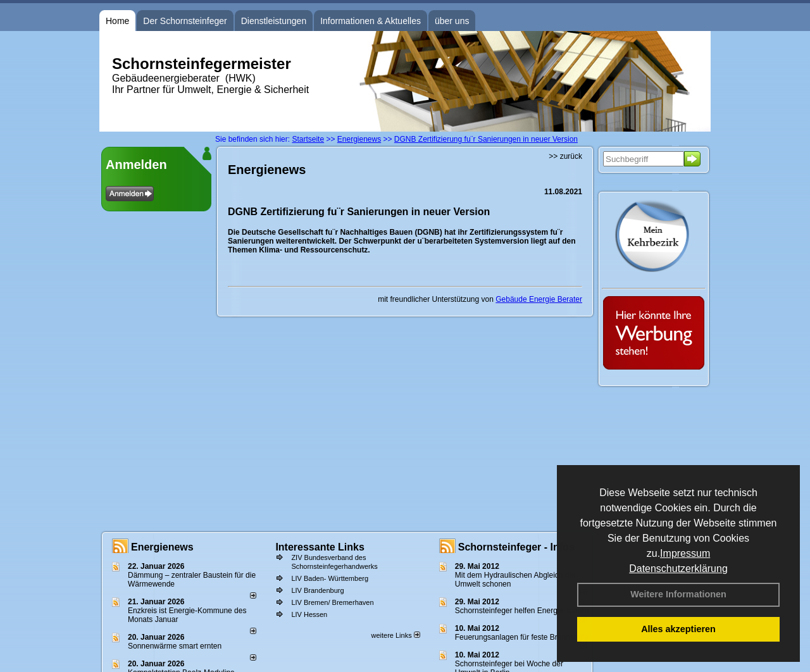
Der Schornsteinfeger (185, 21)
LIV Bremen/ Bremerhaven (332, 602)
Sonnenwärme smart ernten (175, 646)
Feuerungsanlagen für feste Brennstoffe (522, 637)
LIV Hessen (309, 614)
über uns (452, 21)
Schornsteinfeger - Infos (516, 547)
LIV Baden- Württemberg (330, 578)
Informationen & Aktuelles (371, 21)
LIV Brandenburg (317, 590)
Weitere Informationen (678, 594)
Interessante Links (320, 547)
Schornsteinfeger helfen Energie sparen (522, 611)
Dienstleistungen (274, 21)
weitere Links (395, 635)
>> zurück (565, 156)
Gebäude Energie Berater (539, 299)
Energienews (162, 547)
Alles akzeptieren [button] (678, 629)
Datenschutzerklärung (678, 569)
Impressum (685, 553)
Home (117, 21)
